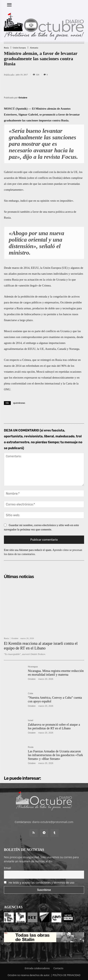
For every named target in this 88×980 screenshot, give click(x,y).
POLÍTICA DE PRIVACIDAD (67, 975)
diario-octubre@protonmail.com (53, 822)
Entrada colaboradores (37, 968)
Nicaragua (33, 667)
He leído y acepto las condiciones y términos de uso (42, 883)
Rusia (6, 48)
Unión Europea (19, 48)
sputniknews (19, 403)
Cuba (30, 693)
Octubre (23, 97)
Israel (30, 720)
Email (7, 868)
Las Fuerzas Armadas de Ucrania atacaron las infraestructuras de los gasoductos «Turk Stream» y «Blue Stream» (55, 755)
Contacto (58, 968)
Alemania (34, 48)
